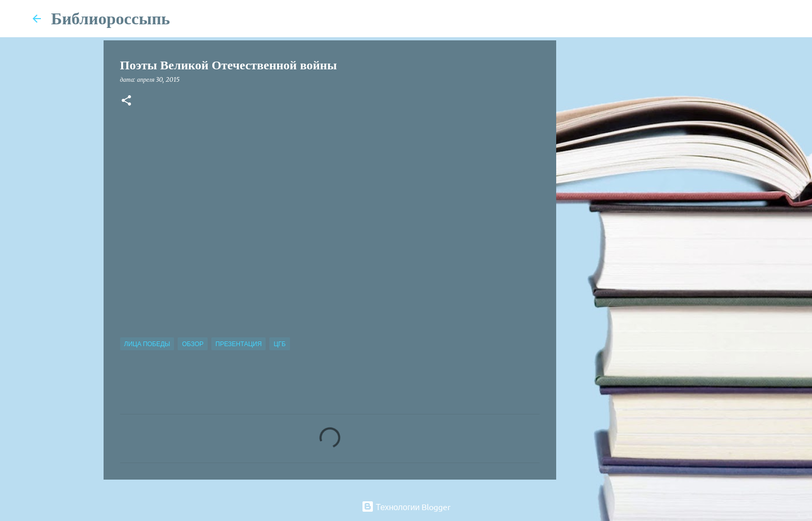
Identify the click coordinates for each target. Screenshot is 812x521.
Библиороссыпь (111, 19)
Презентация (238, 344)
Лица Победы (147, 344)
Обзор (193, 344)
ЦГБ (279, 344)
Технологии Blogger (406, 507)
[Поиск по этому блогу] (728, 19)
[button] (126, 101)
